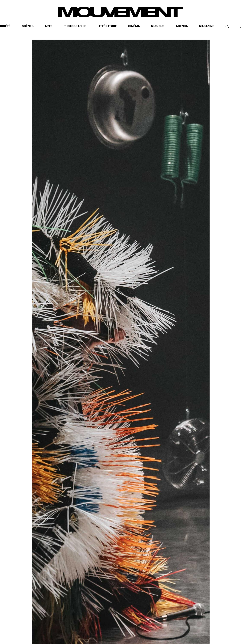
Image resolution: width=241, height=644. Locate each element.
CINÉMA (134, 26)
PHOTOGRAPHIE (75, 26)
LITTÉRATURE (107, 26)
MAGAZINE (207, 26)
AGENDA (182, 26)
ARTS (49, 26)
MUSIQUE (158, 26)
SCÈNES (28, 26)
